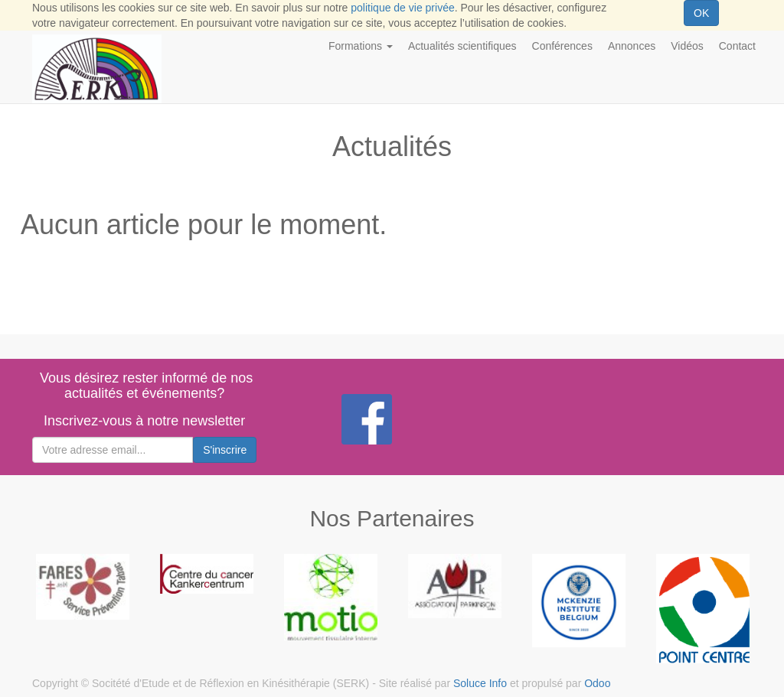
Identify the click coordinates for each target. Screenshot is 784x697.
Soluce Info (480, 683)
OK (701, 13)
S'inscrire (225, 450)
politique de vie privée (402, 8)
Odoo (597, 683)
